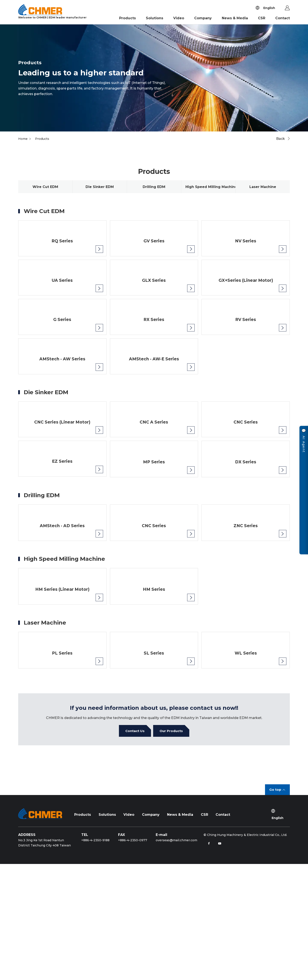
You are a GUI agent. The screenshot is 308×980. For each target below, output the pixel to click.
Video (179, 18)
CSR (262, 18)
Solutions (155, 18)
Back (281, 139)
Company (203, 18)
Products (127, 18)
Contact (283, 18)
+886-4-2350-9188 (95, 956)
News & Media (235, 18)
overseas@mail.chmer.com (176, 956)
